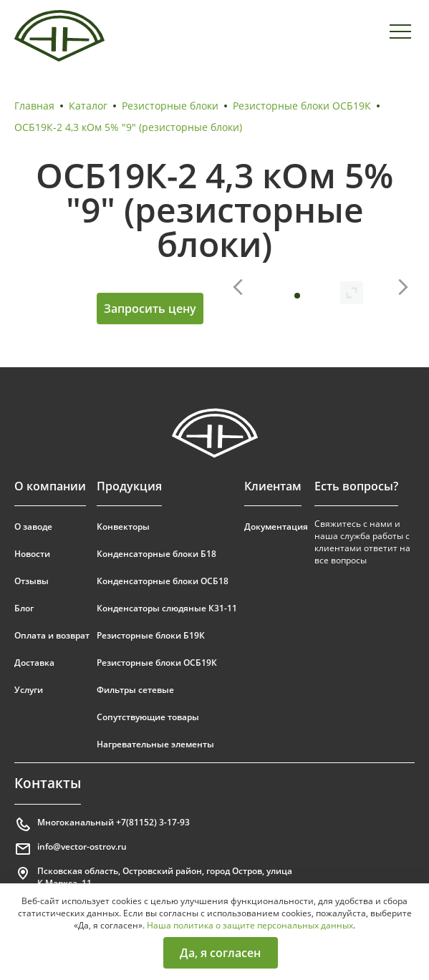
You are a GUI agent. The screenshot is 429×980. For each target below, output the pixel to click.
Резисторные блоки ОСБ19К (302, 106)
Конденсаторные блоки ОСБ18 (163, 581)
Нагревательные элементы (155, 744)
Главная (34, 106)
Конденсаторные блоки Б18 (156, 554)
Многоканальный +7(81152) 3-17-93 (102, 825)
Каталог (88, 106)
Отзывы (32, 581)
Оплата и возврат (52, 635)
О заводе (33, 527)
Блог (24, 608)
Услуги (29, 690)
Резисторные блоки (170, 106)
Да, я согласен (220, 953)
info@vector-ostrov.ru (71, 849)
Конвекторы (123, 527)
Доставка (34, 663)
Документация (276, 527)
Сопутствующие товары (148, 717)
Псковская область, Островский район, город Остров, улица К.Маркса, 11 (153, 877)
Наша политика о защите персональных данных (250, 925)
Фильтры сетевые (135, 690)
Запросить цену (150, 309)
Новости (32, 554)
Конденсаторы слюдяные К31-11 (167, 608)
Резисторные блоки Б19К (151, 635)
